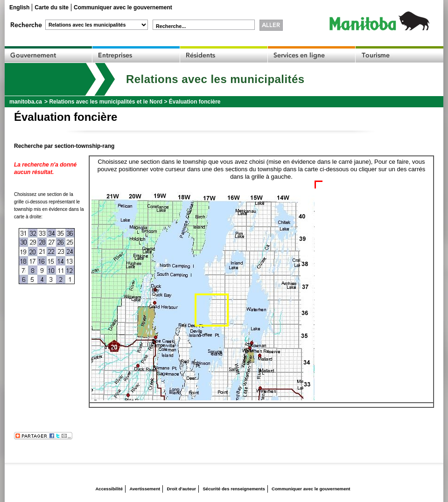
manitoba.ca (26, 102)
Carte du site (52, 7)
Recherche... (171, 26)
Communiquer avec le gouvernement (123, 7)
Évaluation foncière (195, 102)
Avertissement (145, 489)
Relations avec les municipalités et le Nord (106, 102)
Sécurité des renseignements (234, 489)
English (19, 7)
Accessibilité (109, 489)
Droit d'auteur (182, 489)
